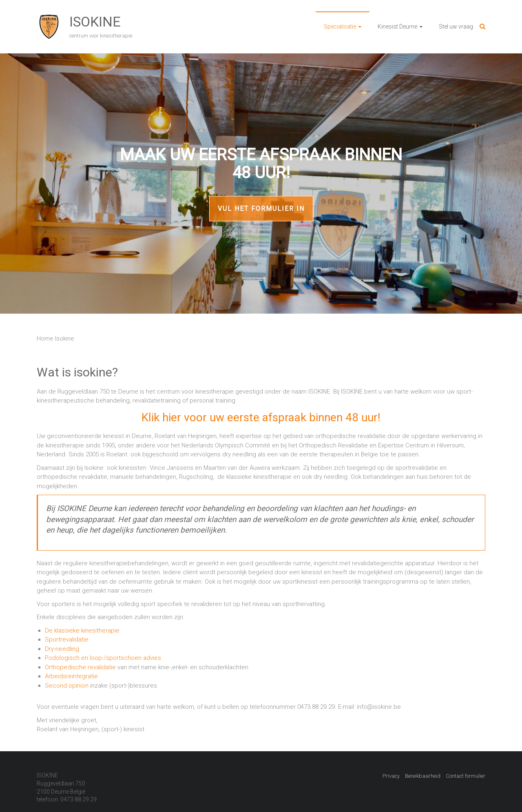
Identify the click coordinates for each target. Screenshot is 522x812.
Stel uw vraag (456, 27)
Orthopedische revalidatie (80, 667)
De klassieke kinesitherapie (82, 631)
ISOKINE (95, 22)
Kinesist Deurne (397, 27)
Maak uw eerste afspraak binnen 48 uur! (261, 164)
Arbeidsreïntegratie (71, 676)
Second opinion (67, 686)
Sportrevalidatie (67, 639)
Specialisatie (340, 27)
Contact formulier (466, 776)
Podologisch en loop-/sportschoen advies (103, 658)
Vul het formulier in (261, 209)
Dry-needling (62, 649)
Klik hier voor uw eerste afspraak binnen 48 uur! (261, 417)
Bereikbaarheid (423, 776)
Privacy (391, 776)
